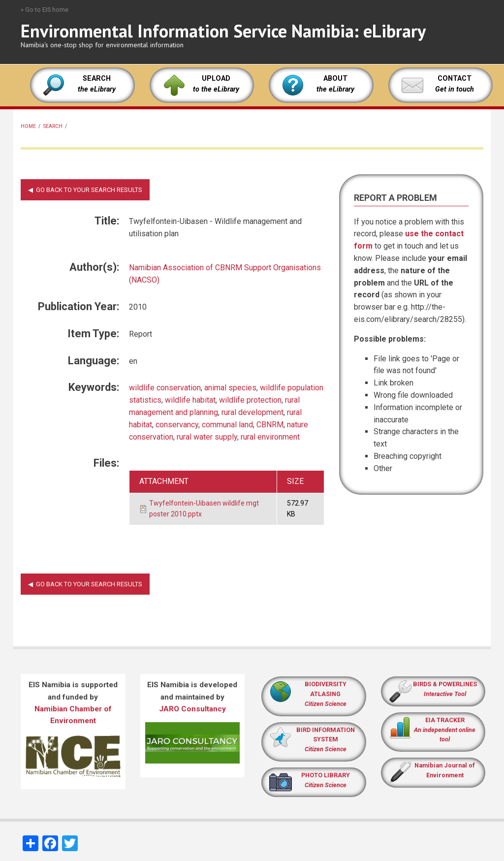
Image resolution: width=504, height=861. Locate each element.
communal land (227, 425)
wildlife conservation (165, 388)
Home (28, 126)
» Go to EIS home (45, 10)
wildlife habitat (190, 400)
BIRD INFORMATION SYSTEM (326, 740)
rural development (252, 412)
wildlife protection (250, 400)
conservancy (177, 425)
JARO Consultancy (192, 709)
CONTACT (455, 79)
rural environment (270, 437)
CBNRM (270, 425)
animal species (230, 388)
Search (53, 126)
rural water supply (207, 437)
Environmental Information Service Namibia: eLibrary (223, 31)
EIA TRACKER (445, 720)
